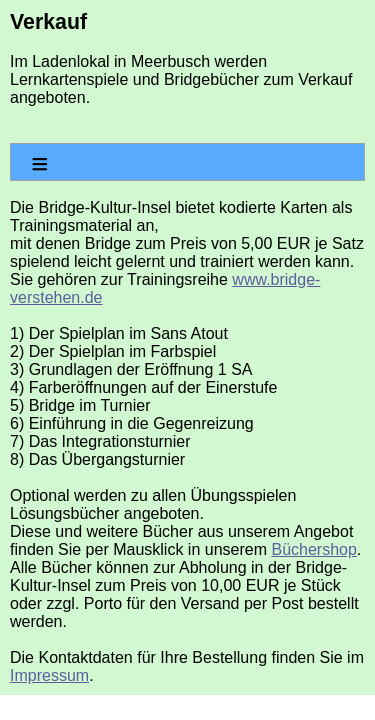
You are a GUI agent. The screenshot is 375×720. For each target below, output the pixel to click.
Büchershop (313, 549)
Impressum (49, 675)
